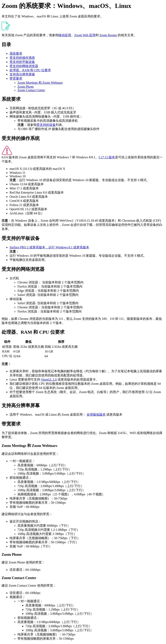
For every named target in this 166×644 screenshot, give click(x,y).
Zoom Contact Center (31, 90)
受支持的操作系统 (22, 58)
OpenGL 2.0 (49, 379)
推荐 (61, 342)
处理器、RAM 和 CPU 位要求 (30, 70)
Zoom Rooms (108, 35)
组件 (7, 342)
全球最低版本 (96, 415)
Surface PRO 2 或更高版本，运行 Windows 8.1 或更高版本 (49, 247)
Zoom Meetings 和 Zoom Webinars (40, 83)
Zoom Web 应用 (85, 35)
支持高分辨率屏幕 (22, 74)
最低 (28, 342)
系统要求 (16, 54)
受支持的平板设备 (22, 62)
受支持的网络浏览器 (24, 66)
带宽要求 (16, 78)
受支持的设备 (46, 125)
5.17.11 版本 (107, 157)
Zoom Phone (26, 87)
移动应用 (65, 35)
